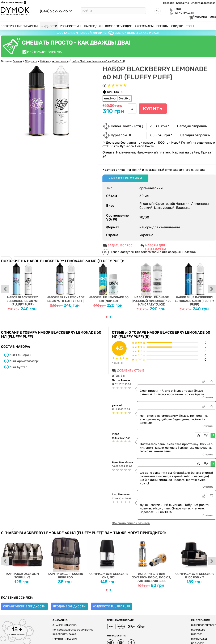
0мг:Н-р (125, 99)
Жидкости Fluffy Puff (111, 606)
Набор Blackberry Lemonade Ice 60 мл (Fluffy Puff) (23, 285)
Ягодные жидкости (69, 606)
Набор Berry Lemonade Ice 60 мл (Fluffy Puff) (66, 283)
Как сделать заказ (64, 634)
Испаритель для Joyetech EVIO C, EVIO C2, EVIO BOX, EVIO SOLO (151, 559)
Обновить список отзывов (131, 523)
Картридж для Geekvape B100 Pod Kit (194, 557)
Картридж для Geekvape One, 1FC (109, 557)
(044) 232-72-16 (54, 11)
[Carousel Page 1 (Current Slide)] (107, 317)
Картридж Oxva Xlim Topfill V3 (23, 557)
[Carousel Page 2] (110, 317)
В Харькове (198, 630)
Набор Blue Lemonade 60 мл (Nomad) (109, 283)
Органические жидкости (24, 606)
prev (5, 289)
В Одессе (197, 634)
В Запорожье (199, 639)
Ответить (208, 397)
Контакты (182, 3)
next (212, 289)
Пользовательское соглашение (73, 630)
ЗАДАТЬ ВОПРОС (120, 245)
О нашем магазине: (65, 625)
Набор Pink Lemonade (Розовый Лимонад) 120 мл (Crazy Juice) (151, 285)
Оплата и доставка (203, 3)
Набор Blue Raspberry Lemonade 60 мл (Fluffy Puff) (194, 285)
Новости (169, 3)
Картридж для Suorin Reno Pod (66, 557)
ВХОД (175, 9)
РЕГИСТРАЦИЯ (182, 13)
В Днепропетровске (204, 625)
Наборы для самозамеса (156, 246)
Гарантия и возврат (65, 639)
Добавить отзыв (131, 371)
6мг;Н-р (110, 99)
